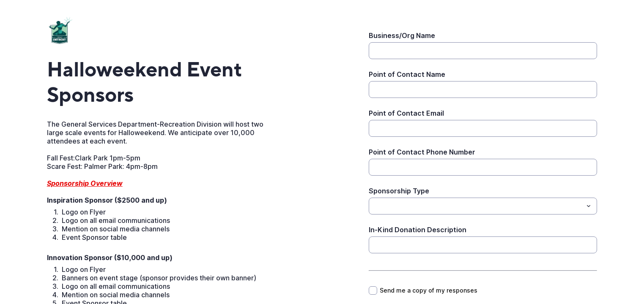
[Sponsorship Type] (476, 206)
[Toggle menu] (589, 206)
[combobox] (483, 206)
